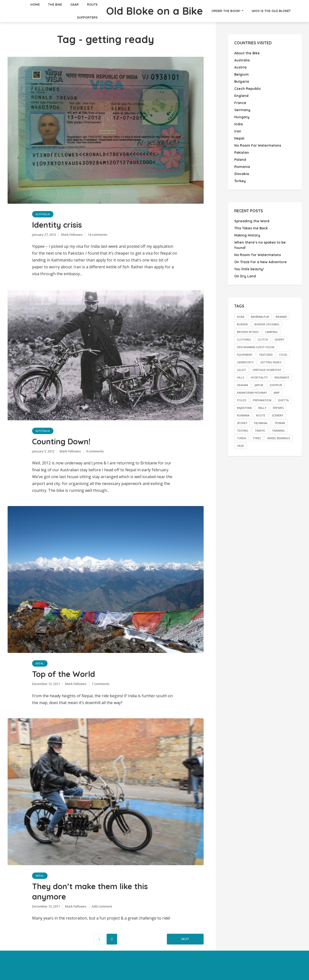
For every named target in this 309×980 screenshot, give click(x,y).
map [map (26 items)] (277, 393)
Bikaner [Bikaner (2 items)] (281, 317)
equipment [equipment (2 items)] (245, 355)
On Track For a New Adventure (260, 262)
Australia (43, 214)
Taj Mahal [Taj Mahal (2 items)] (261, 423)
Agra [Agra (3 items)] (241, 317)
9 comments (95, 451)
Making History (247, 235)
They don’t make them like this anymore (90, 891)
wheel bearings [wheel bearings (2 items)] (279, 438)
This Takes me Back (251, 228)
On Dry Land (245, 276)
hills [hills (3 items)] (241, 377)
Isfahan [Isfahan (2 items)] (242, 385)
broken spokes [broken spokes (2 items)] (248, 332)
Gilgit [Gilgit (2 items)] (241, 370)
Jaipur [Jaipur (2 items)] (259, 385)
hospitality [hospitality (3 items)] (259, 377)
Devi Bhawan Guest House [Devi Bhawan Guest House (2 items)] (256, 347)
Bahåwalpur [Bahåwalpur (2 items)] (260, 317)
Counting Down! (61, 441)
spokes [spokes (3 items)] (242, 423)
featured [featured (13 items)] (266, 355)
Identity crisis (57, 225)
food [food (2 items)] (283, 355)
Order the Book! (226, 11)
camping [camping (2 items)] (271, 332)
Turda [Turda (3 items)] (241, 438)
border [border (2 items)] (242, 324)
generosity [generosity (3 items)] (245, 362)
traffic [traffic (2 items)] (260, 431)
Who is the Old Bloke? (271, 11)
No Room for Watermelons (258, 255)
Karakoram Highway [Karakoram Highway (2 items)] (252, 393)
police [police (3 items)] (242, 400)
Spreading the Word (252, 221)
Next (185, 939)
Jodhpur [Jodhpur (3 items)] (276, 385)
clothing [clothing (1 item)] (244, 339)
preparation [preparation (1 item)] (262, 400)
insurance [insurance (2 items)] (282, 377)
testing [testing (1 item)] (243, 431)
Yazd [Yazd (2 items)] (241, 446)
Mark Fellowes (72, 235)
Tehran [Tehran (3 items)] (280, 423)
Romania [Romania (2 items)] (243, 415)
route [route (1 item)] (261, 415)
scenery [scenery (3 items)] (278, 415)
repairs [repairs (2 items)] (278, 408)
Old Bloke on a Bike (154, 11)
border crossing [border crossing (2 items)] (267, 324)
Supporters (87, 17)
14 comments (98, 235)
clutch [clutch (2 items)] (263, 339)
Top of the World (64, 674)
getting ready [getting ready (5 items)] (271, 362)
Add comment (102, 906)
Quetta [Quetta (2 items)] (283, 400)
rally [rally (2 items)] (262, 408)
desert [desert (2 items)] (280, 339)
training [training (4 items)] (278, 431)
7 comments (101, 684)
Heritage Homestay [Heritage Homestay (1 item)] (267, 370)
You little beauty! (249, 269)
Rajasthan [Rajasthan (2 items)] (244, 408)
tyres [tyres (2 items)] (257, 438)
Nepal (40, 663)
